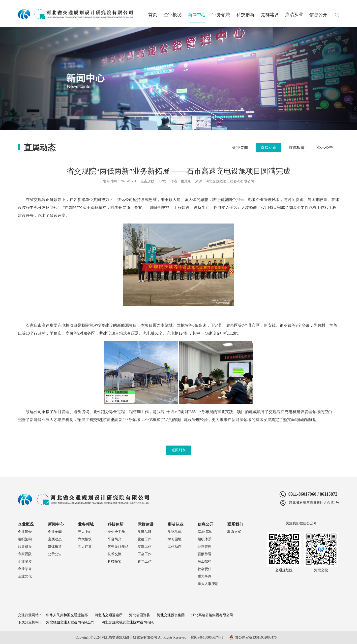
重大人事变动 (208, 584)
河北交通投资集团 (171, 615)
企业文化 (25, 576)
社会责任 (205, 569)
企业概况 (173, 15)
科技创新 (245, 15)
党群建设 (270, 15)
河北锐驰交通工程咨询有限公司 (70, 622)
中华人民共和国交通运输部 (67, 615)
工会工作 (145, 554)
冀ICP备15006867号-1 (207, 637)
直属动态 (268, 147)
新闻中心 (197, 15)
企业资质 (25, 562)
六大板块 (85, 539)
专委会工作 (116, 532)
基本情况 (205, 532)
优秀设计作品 (118, 547)
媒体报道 (297, 147)
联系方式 (234, 532)
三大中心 (85, 532)
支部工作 (145, 547)
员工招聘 (205, 562)
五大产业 (85, 547)
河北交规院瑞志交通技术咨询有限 (128, 622)
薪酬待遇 (205, 554)
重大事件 (205, 576)
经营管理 (205, 547)
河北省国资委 (140, 615)
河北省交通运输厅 (109, 615)
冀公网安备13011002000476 (256, 637)
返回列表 (178, 450)
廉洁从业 (294, 15)
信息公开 (318, 15)
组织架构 (25, 539)
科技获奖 (115, 562)
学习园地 (175, 539)
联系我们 (235, 524)
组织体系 (205, 539)
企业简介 (25, 532)
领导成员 (25, 547)
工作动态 (175, 547)
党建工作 (145, 539)
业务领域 (221, 15)
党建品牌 (145, 532)
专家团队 (25, 554)
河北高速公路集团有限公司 (212, 615)
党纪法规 (175, 532)
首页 (153, 15)
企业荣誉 (25, 569)
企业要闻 (240, 147)
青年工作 (145, 562)
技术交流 (115, 554)
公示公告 (325, 147)
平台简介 (115, 539)
